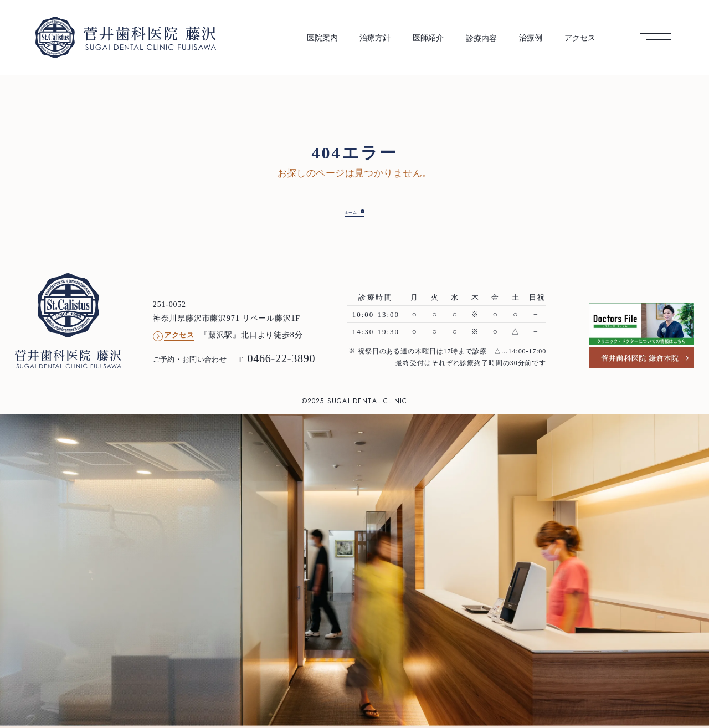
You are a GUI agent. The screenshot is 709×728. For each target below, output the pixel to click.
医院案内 (322, 38)
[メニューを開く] (656, 37)
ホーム (346, 211)
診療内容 (481, 38)
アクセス (580, 38)
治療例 (531, 38)
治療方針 (375, 38)
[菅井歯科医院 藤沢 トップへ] (126, 37)
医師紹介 (428, 38)
